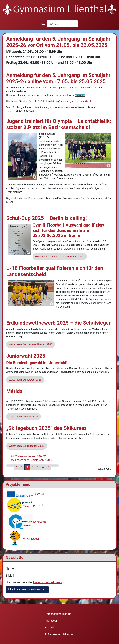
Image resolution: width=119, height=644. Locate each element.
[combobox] (62, 24)
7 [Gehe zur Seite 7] (48, 467)
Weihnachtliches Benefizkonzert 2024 (32, 460)
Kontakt (50, 628)
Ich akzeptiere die (34, 582)
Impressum (52, 621)
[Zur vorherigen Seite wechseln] (12, 466)
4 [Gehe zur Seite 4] (32, 467)
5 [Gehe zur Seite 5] (38, 467)
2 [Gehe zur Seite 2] (22, 467)
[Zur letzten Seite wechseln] (57, 466)
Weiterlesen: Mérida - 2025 (23, 417)
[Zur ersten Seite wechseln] (8, 466)
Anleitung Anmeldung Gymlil (76, 101)
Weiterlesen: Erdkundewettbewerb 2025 (31, 344)
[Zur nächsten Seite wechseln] (53, 466)
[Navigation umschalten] (43, 24)
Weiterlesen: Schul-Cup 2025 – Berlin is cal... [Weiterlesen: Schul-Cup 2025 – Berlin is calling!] (60, 257)
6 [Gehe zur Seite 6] (43, 467)
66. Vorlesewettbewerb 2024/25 (29, 456)
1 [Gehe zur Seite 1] (17, 467)
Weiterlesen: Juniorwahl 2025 (25, 380)
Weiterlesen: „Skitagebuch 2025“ (27, 446)
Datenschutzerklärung (48, 582)
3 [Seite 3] (27, 467)
